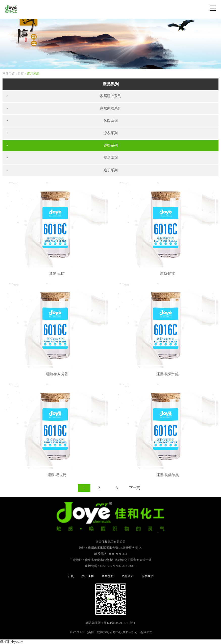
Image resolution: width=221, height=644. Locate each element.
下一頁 (135, 488)
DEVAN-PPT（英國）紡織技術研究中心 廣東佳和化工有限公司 (110, 632)
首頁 (21, 74)
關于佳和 (88, 576)
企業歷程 (108, 576)
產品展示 (33, 74)
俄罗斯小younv (11, 642)
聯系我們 (148, 576)
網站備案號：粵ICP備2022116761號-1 (110, 623)
